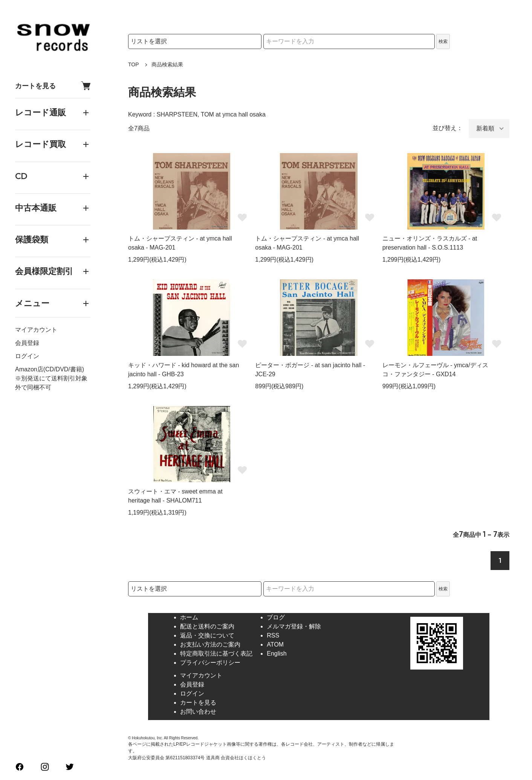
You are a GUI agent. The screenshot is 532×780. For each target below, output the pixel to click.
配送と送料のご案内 (207, 626)
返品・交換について (207, 635)
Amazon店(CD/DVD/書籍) (50, 369)
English (277, 654)
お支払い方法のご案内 (210, 644)
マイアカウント (36, 330)
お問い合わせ (198, 712)
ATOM (275, 644)
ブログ (276, 617)
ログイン (27, 356)
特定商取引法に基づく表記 (216, 654)
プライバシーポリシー (210, 663)
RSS (273, 635)
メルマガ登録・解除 (294, 626)
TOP (134, 64)
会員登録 (27, 343)
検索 (443, 41)
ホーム (189, 617)
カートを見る (53, 86)
